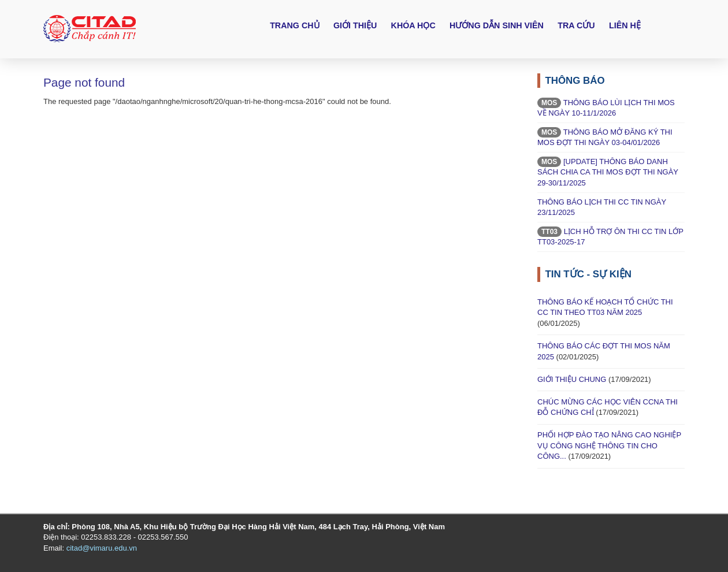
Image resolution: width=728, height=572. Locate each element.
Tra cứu (576, 25)
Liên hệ (625, 25)
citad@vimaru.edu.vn (102, 548)
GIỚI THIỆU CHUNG (572, 379)
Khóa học (413, 25)
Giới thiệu (355, 25)
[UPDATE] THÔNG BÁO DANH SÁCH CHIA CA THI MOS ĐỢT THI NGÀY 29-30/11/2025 (608, 172)
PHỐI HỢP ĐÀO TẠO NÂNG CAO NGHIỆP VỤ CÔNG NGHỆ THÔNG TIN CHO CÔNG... (609, 445)
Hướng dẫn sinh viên (497, 25)
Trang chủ (294, 25)
